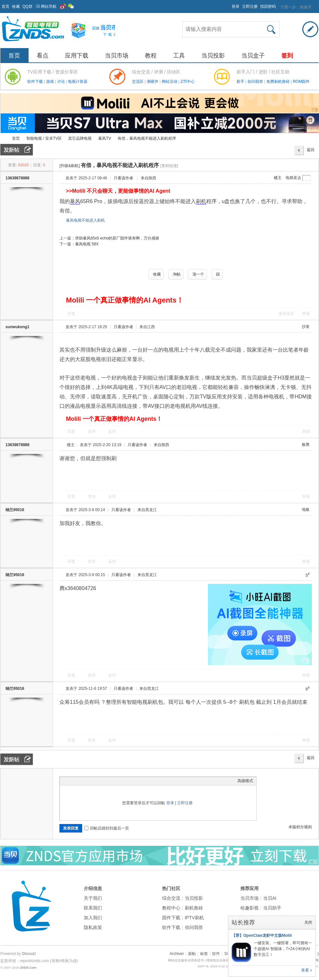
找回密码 (268, 6)
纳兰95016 (15, 510)
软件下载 (36, 82)
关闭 (308, 922)
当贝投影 (213, 56)
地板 (306, 509)
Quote (96, 781)
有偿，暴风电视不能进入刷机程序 (147, 138)
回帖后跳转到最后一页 (107, 828)
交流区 (138, 82)
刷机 (201, 201)
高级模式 (245, 781)
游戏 (51, 82)
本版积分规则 (300, 827)
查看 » (307, 970)
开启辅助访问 (229, 5)
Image (79, 781)
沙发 (306, 327)
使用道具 (286, 314)
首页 (6, 6)
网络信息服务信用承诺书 (186, 960)
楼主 (278, 178)
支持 (92, 432)
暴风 (75, 201)
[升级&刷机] (70, 166)
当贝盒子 (253, 56)
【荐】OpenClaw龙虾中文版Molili (262, 935)
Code (104, 781)
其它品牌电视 (80, 138)
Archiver (177, 954)
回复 (71, 314)
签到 (287, 56)
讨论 (62, 82)
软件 (216, 954)
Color (71, 781)
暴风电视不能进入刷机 (85, 220)
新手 (241, 82)
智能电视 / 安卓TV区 (44, 138)
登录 (236, 6)
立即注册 (250, 6)
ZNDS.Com (28, 967)
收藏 (16, 6)
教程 (151, 56)
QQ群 (27, 6)
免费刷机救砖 (279, 82)
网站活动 (170, 82)
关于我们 (93, 898)
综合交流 (171, 898)
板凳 (306, 445)
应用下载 (77, 56)
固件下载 (171, 918)
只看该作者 (123, 178)
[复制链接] (169, 166)
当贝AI (270, 898)
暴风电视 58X (87, 244)
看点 (43, 56)
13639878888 (17, 178)
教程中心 (171, 908)
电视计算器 (78, 82)
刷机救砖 (194, 908)
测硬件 (153, 82)
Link (87, 781)
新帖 (192, 954)
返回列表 (311, 151)
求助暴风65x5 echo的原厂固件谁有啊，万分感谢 (117, 238)
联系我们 (93, 908)
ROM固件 (301, 82)
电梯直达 (293, 178)
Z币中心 (187, 82)
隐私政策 (93, 927)
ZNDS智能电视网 (3, 139)
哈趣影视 (249, 908)
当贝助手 (272, 908)
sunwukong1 (17, 327)
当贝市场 (117, 56)
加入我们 (93, 918)
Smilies (112, 781)
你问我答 (256, 82)
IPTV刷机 (194, 918)
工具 (179, 56)
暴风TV (104, 138)
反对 (112, 432)
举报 (306, 314)
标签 (204, 954)
